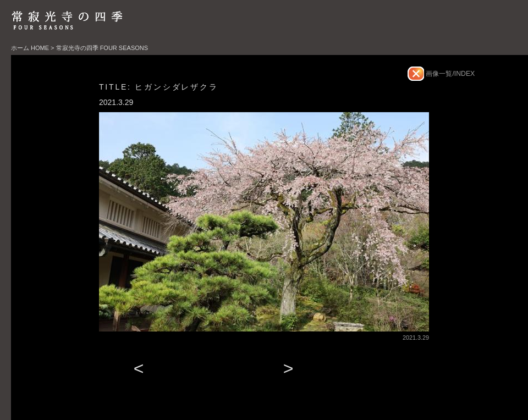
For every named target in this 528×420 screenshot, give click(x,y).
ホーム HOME (30, 48)
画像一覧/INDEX (449, 74)
